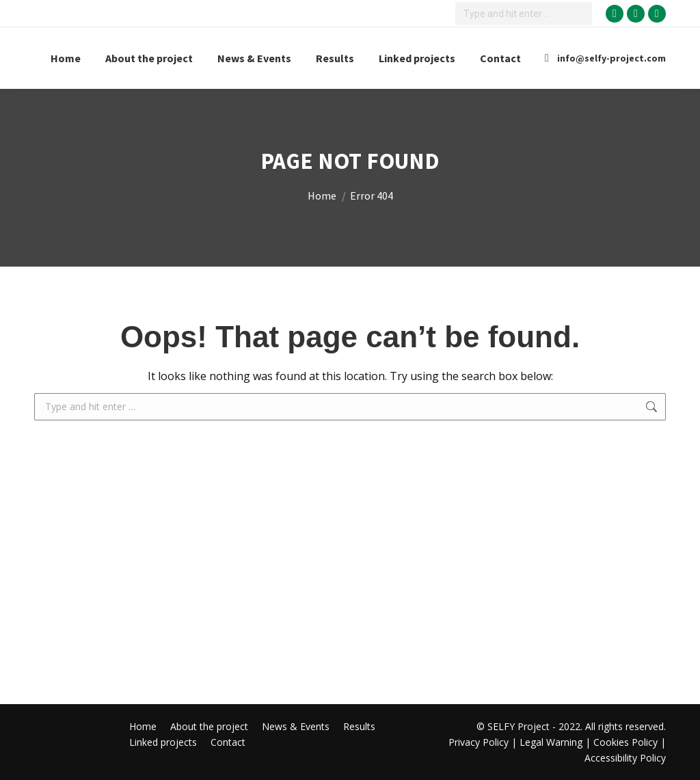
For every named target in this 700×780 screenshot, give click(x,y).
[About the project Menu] (149, 58)
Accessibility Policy (625, 758)
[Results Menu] (335, 58)
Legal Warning (551, 742)
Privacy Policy (480, 742)
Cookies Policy (625, 742)
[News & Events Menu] (254, 58)
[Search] (524, 14)
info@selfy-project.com (603, 58)
